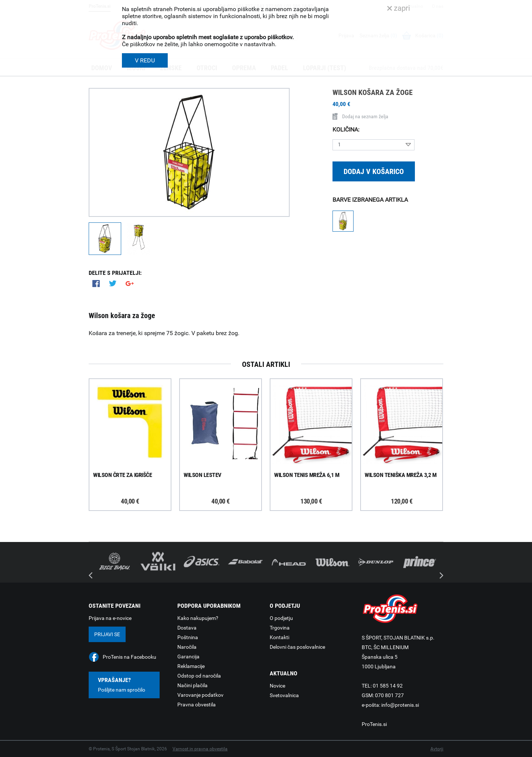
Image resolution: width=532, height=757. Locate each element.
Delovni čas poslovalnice (297, 647)
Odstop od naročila (199, 676)
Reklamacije (191, 666)
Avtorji (437, 749)
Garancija (188, 657)
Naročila (187, 647)
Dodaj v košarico (374, 171)
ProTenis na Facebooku (129, 657)
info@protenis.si (400, 705)
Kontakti (279, 637)
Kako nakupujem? (198, 618)
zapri (399, 8)
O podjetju (281, 618)
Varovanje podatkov (200, 695)
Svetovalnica (284, 695)
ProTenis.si (374, 724)
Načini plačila (192, 685)
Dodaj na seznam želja (360, 116)
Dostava (187, 628)
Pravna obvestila (197, 705)
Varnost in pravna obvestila (200, 749)
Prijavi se (107, 634)
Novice (277, 686)
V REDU (145, 60)
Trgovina (280, 628)
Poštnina (188, 637)
